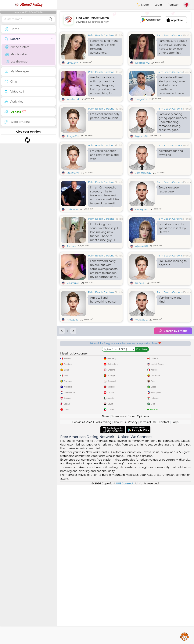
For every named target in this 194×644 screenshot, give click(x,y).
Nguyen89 (142, 136)
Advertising (104, 581)
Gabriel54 (73, 239)
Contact (164, 581)
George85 (141, 239)
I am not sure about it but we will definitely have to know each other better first (173, 47)
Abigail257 (73, 136)
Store (131, 575)
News (106, 575)
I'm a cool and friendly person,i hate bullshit (105, 116)
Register (173, 5)
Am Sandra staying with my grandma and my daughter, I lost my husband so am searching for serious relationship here (103, 86)
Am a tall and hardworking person (104, 358)
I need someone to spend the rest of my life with (172, 257)
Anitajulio (73, 378)
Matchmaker (16, 54)
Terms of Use (148, 581)
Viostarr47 (73, 341)
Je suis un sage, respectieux (169, 219)
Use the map (16, 62)
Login (158, 5)
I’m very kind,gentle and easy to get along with (104, 184)
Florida (119, 35)
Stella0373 (73, 202)
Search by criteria (173, 389)
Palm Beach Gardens (101, 35)
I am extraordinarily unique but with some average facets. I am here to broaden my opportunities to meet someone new (105, 328)
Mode (143, 5)
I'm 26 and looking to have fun (173, 321)
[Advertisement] (125, 20)
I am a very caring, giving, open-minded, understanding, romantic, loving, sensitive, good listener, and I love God (173, 123)
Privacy (133, 581)
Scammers (119, 575)
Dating (28, 5)
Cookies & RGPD (83, 581)
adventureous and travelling (171, 182)
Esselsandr (73, 99)
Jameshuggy (143, 202)
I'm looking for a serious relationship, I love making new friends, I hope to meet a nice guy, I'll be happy (104, 262)
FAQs (175, 581)
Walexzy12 (141, 378)
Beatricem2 (142, 63)
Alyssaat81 (142, 275)
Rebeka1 (140, 341)
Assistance (185, 636)
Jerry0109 (141, 99)
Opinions (143, 575)
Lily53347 (72, 63)
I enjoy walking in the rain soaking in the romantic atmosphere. (104, 47)
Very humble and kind (170, 358)
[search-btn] (51, 19)
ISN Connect (125, 642)
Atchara (71, 275)
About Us (120, 581)
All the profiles (17, 47)
